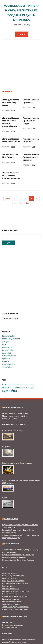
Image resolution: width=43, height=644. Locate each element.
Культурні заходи (9, 329)
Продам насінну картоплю (13, 604)
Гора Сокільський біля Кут (13, 409)
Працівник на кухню (10, 607)
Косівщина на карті (14, 386)
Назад (7, 177)
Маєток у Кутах (8, 601)
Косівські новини (9, 565)
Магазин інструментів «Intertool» (15, 395)
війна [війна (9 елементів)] (13, 370)
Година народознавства (11, 318)
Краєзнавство (7, 326)
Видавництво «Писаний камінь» (15, 563)
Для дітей (6, 321)
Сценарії (6, 341)
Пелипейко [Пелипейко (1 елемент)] (22, 367)
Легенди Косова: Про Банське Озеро (31, 100)
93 (25, 177)
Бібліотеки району (9, 315)
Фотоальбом (7, 346)
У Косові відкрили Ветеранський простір (18, 539)
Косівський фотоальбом (12, 581)
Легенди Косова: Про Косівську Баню (11, 82)
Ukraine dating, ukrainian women (15, 575)
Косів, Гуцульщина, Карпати (13, 560)
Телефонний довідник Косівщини (15, 586)
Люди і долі (6, 332)
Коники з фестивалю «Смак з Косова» (17, 442)
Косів (13, 90)
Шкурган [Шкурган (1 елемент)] (32, 367)
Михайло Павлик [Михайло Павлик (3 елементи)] (11, 367)
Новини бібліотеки (9, 335)
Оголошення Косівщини (16, 595)
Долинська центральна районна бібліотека (19, 624)
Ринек (5, 477)
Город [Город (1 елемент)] (15, 364)
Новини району (12, 523)
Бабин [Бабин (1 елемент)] (11, 364)
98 (21, 182)
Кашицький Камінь (10, 398)
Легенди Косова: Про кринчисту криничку (31, 136)
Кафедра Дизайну (9, 557)
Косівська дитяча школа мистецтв (16, 570)
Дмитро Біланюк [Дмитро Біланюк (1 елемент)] (22, 364)
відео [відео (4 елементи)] (5, 370)
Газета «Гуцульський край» (13, 555)
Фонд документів (9, 343)
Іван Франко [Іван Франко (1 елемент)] (6, 364)
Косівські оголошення (11, 568)
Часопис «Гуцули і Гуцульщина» (15, 588)
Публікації (6, 338)
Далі (27, 182)
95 (37, 177)
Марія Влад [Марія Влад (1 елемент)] (30, 364)
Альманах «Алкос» (10, 552)
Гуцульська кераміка (10, 578)
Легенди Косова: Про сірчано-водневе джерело (11, 154)
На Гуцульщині (11, 498)
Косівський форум (9, 573)
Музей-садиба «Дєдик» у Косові (15, 392)
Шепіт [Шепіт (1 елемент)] (28, 367)
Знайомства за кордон (11, 583)
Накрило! (6, 426)
